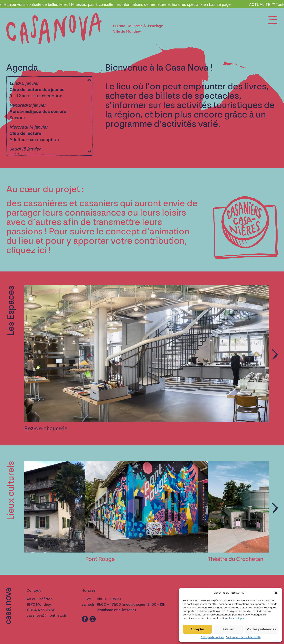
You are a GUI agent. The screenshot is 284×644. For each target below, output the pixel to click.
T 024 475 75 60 (41, 610)
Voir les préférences (261, 629)
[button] (276, 593)
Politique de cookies (212, 637)
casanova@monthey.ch (46, 615)
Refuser (228, 629)
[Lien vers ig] (93, 619)
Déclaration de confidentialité (243, 637)
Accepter (197, 629)
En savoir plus (237, 618)
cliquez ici (26, 250)
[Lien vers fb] (85, 619)
